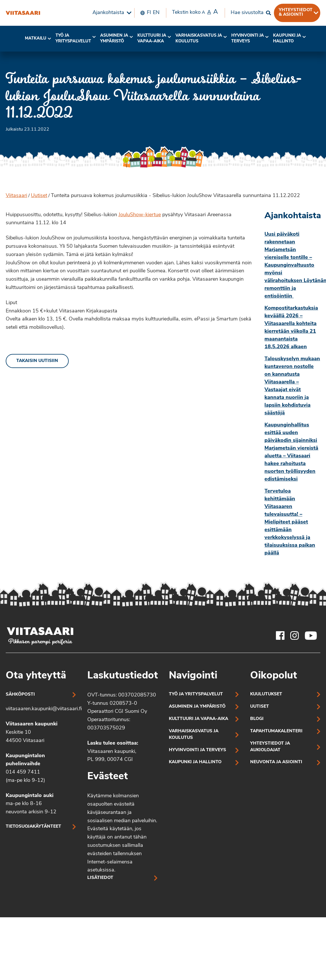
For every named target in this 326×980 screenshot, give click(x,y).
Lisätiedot (100, 878)
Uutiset (39, 196)
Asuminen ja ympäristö (114, 39)
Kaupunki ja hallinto (287, 39)
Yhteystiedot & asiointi (296, 12)
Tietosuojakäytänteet (33, 827)
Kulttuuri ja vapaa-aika (152, 39)
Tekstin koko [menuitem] (195, 12)
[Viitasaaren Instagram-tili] (295, 635)
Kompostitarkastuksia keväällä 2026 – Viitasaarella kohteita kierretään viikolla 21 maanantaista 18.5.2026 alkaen (291, 328)
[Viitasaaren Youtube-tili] (311, 635)
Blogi (257, 719)
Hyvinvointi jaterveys (248, 39)
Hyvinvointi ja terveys (197, 750)
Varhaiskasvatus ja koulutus (199, 39)
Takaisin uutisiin (37, 361)
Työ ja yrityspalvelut (73, 39)
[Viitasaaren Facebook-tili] (280, 635)
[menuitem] (110, 13)
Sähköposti (20, 695)
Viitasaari (16, 196)
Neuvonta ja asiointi (276, 762)
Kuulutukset (266, 694)
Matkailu (36, 39)
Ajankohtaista (108, 13)
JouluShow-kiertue (140, 215)
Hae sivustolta (247, 13)
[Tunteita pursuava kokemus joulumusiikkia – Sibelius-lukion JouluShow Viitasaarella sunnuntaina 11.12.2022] (23, 13)
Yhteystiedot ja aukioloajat (270, 747)
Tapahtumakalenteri (276, 731)
